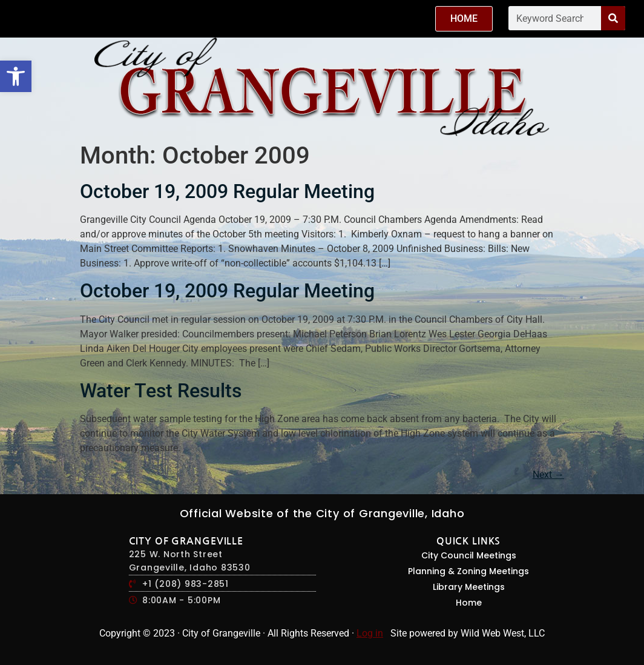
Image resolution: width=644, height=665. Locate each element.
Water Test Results (161, 391)
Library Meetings (469, 587)
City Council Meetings (469, 555)
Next (548, 475)
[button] (16, 76)
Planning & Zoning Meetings (468, 571)
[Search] (613, 18)
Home (469, 603)
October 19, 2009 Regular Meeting (227, 191)
